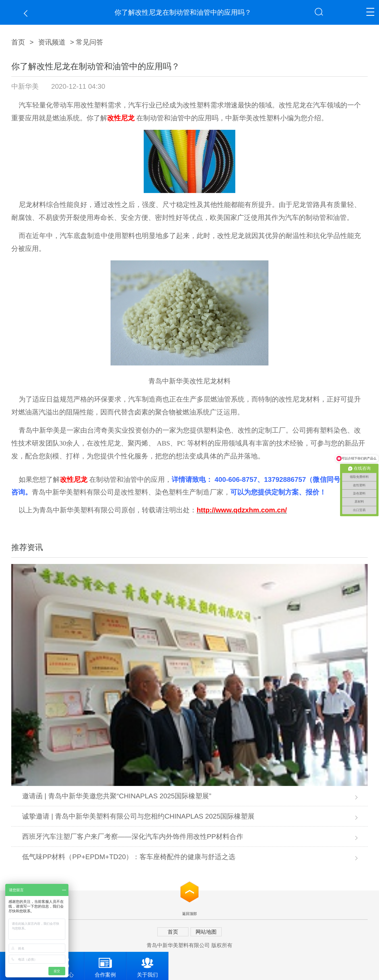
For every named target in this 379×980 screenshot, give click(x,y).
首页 (18, 42)
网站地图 (206, 932)
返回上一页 (27, 13)
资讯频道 (52, 42)
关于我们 (147, 965)
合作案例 (105, 965)
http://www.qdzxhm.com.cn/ (242, 510)
